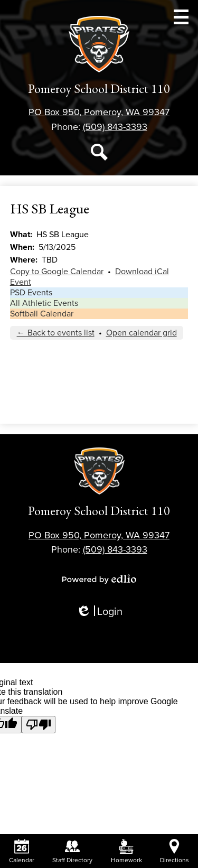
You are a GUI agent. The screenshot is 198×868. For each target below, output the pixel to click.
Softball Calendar (42, 314)
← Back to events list (56, 333)
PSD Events (31, 293)
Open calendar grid (142, 333)
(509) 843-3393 (115, 127)
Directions (175, 851)
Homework (126, 851)
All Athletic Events (44, 303)
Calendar (22, 851)
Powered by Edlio (99, 579)
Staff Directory (72, 851)
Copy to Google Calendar (57, 272)
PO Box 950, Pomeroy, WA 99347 (99, 112)
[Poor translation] (39, 725)
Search (99, 154)
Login (99, 612)
